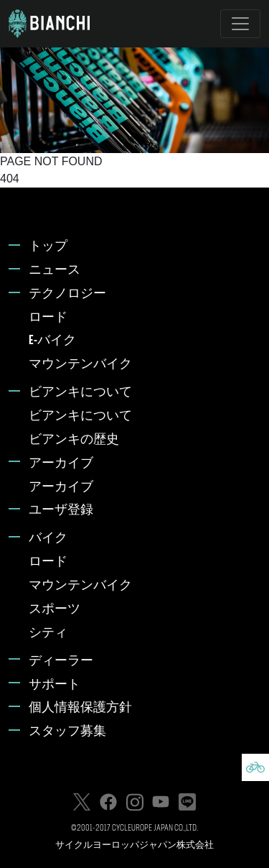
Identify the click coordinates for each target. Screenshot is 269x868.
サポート (55, 685)
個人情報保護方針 (80, 708)
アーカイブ (61, 464)
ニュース (55, 271)
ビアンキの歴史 (74, 440)
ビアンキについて (80, 393)
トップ (48, 247)
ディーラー (61, 661)
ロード (48, 318)
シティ (48, 633)
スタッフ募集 (67, 732)
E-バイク (52, 341)
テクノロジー (67, 294)
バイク (48, 539)
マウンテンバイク (80, 365)
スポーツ (55, 610)
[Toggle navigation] (240, 24)
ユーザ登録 (61, 511)
